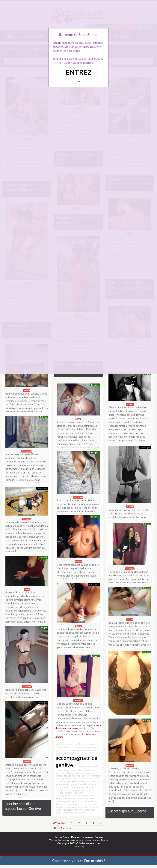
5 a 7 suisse (89, 798)
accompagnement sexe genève (70, 793)
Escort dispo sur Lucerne (127, 811)
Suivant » (66, 828)
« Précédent (59, 823)
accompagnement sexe (66, 796)
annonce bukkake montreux (81, 744)
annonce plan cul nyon (73, 798)
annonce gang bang (81, 790)
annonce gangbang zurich (85, 766)
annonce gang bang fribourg (75, 787)
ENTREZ (79, 72)
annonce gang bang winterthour (71, 781)
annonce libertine (78, 773)
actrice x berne (80, 813)
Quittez (79, 82)
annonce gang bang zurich (68, 801)
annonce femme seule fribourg (70, 770)
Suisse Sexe (62, 837)
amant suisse (62, 744)
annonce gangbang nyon (67, 810)
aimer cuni (92, 778)
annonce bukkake (79, 784)
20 (54, 828)
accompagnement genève (76, 804)
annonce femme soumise (67, 747)
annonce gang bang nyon (79, 750)
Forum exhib (93, 861)
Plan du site (78, 847)
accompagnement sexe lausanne (71, 778)
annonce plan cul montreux (85, 807)
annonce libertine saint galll (88, 776)
